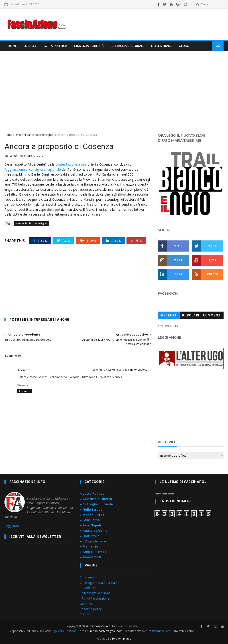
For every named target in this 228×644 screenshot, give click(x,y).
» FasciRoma (90, 520)
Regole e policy (91, 609)
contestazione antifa (71, 164)
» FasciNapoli (90, 525)
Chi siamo (87, 577)
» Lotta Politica (92, 494)
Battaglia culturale (127, 46)
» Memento (89, 546)
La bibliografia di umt (95, 593)
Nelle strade (162, 46)
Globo (184, 46)
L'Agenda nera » (20, 56)
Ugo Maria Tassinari (64, 631)
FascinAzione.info (99, 626)
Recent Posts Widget (164, 494)
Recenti (169, 315)
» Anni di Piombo (93, 552)
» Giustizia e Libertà (96, 499)
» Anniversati (90, 557)
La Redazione (90, 588)
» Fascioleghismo (94, 531)
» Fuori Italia (90, 536)
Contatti (85, 614)
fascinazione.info (160, 631)
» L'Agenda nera (93, 541)
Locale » (30, 46)
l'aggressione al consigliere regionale (33, 169)
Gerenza (86, 604)
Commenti (212, 315)
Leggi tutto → (14, 526)
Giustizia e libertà (89, 46)
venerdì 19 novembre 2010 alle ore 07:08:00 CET (121, 370)
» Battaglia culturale (96, 504)
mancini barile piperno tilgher (35, 135)
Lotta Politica (55, 46)
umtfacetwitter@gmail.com (106, 631)
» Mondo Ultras (92, 515)
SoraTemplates (121, 639)
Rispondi (24, 391)
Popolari (191, 315)
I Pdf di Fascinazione (95, 598)
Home (12, 46)
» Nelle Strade (91, 509)
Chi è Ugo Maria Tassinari (98, 583)
